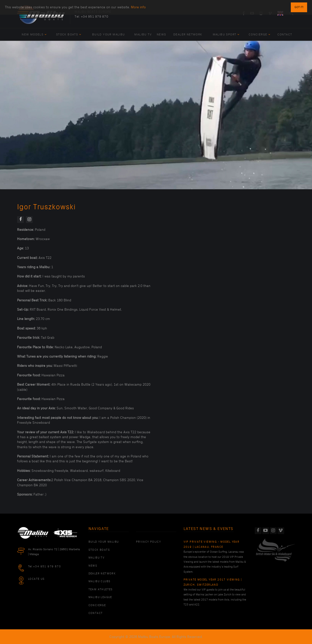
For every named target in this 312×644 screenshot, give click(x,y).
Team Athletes (101, 590)
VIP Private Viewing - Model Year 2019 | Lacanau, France (212, 544)
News (161, 35)
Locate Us (36, 579)
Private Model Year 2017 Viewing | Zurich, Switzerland (213, 582)
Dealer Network (188, 35)
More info (138, 7)
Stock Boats (69, 35)
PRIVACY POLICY (149, 542)
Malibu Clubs (100, 581)
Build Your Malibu (109, 35)
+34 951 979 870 (95, 17)
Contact (285, 35)
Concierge (259, 35)
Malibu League (100, 597)
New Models (34, 35)
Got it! (299, 7)
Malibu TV (143, 35)
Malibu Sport (226, 35)
